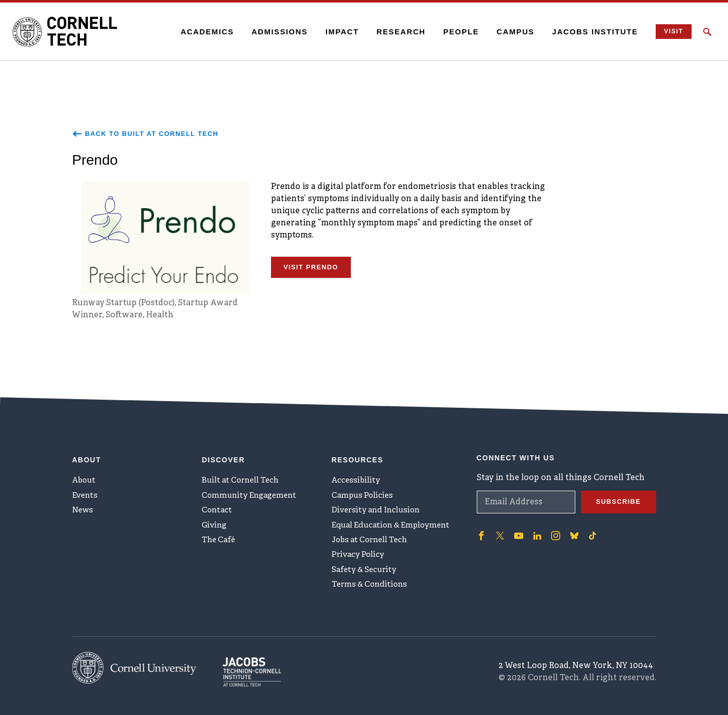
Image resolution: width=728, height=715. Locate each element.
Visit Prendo (313, 270)
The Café (220, 542)
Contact (218, 508)
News (84, 508)
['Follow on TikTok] (589, 529)
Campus (509, 32)
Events (86, 492)
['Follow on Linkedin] (535, 529)
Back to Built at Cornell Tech (151, 134)
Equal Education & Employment (395, 525)
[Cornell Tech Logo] (76, 32)
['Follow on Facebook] (481, 529)
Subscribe (617, 495)
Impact (335, 32)
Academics (200, 32)
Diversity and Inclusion (379, 508)
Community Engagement (252, 492)
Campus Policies (364, 492)
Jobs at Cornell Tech (373, 542)
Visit (669, 32)
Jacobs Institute (588, 32)
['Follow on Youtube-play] (517, 529)
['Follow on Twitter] (499, 529)
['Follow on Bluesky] (571, 529)
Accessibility (357, 475)
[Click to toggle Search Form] (707, 32)
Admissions (273, 32)
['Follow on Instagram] (553, 529)
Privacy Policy (359, 558)
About (85, 475)
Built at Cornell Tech (243, 475)
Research (394, 32)
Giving (215, 525)
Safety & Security (366, 575)
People (454, 32)
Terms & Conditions (372, 592)
